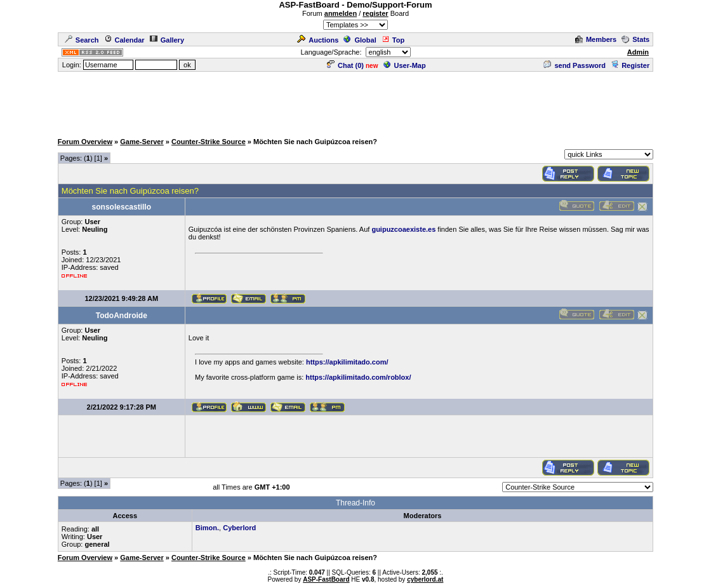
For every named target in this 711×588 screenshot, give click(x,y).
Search (82, 40)
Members (596, 39)
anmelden (341, 13)
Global (360, 40)
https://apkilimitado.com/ (347, 362)
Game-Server (142, 142)
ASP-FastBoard (326, 579)
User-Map (405, 65)
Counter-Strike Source (209, 142)
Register (630, 65)
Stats (635, 39)
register (375, 13)
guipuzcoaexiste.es (403, 229)
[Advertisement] (355, 102)
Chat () (345, 65)
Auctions (318, 40)
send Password (575, 65)
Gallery (167, 40)
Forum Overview (85, 142)
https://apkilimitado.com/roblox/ (358, 377)
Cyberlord (239, 528)
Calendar (124, 40)
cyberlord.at (425, 579)
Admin (638, 52)
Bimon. (207, 528)
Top (393, 40)
